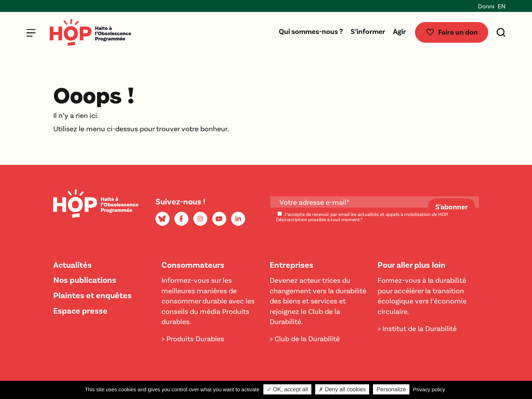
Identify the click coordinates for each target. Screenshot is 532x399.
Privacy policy (429, 389)
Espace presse (80, 310)
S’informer (368, 31)
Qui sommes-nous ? (311, 31)
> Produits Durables (193, 338)
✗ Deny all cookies (342, 389)
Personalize (391, 389)
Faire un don (452, 32)
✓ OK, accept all (287, 389)
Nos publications (85, 279)
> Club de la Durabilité (305, 338)
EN (502, 6)
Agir (399, 31)
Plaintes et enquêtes (92, 295)
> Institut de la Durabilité (417, 328)
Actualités (72, 264)
